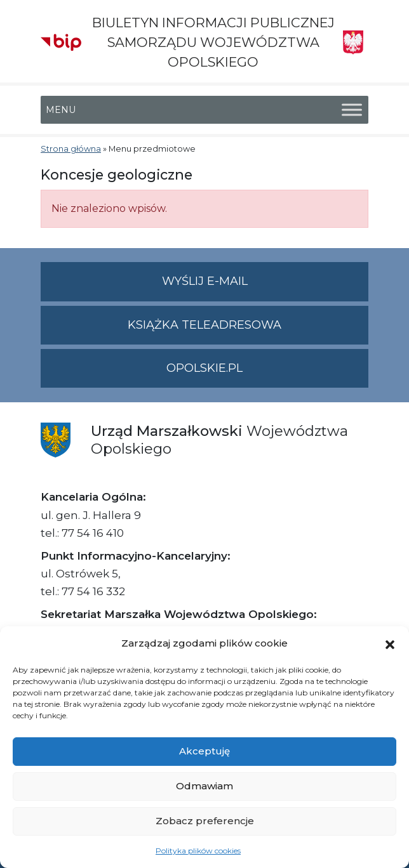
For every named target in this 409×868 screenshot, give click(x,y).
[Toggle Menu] (352, 109)
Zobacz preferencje (205, 821)
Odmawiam (204, 786)
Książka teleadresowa (204, 325)
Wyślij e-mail (265, 286)
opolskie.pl (204, 368)
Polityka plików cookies (198, 851)
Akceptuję (204, 751)
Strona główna (71, 149)
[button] (390, 643)
